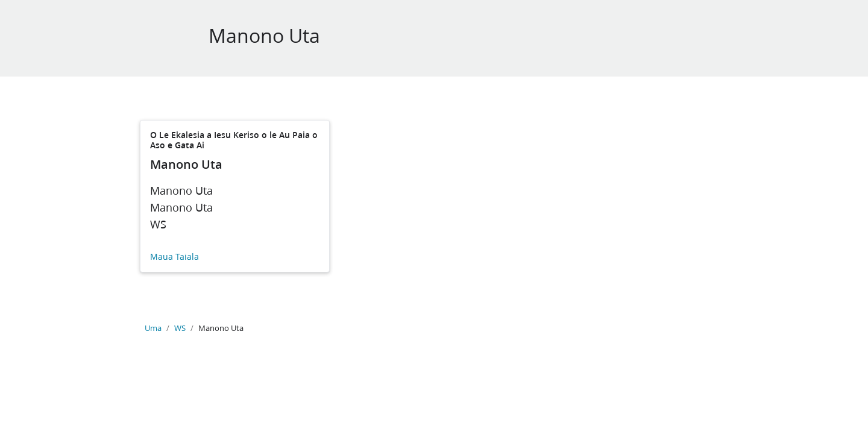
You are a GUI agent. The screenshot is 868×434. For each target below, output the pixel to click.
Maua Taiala (175, 257)
